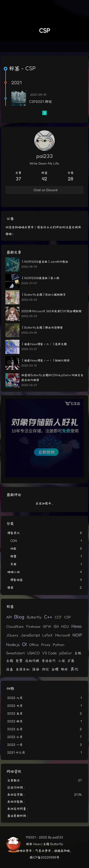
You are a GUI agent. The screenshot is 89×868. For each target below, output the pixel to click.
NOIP (77, 635)
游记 (45, 669)
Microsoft (63, 635)
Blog (19, 617)
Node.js (13, 644)
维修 (64, 669)
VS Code (49, 653)
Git (56, 626)
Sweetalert (15, 653)
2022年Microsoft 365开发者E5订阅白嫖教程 (51, 311)
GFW (47, 626)
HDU (65, 626)
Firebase (33, 626)
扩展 (71, 661)
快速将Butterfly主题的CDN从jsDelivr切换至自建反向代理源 (52, 377)
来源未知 (23, 669)
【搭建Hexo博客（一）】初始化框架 (46, 360)
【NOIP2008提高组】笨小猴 (40, 278)
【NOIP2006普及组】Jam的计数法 (45, 262)
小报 (62, 661)
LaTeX (47, 635)
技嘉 (10, 669)
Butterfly (34, 617)
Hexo (76, 626)
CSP (67, 617)
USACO (33, 653)
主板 (78, 653)
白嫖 (55, 669)
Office (34, 645)
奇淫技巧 (49, 661)
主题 (10, 661)
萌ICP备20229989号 (44, 857)
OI (24, 644)
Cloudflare (15, 626)
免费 (19, 661)
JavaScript (30, 635)
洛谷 (36, 669)
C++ (48, 617)
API (9, 617)
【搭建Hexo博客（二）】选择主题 (44, 344)
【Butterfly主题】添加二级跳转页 (44, 294)
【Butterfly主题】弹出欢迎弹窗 (42, 327)
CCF (58, 617)
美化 (74, 669)
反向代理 (32, 661)
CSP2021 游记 (41, 102)
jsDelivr (66, 653)
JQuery (12, 635)
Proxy (46, 645)
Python (59, 645)
